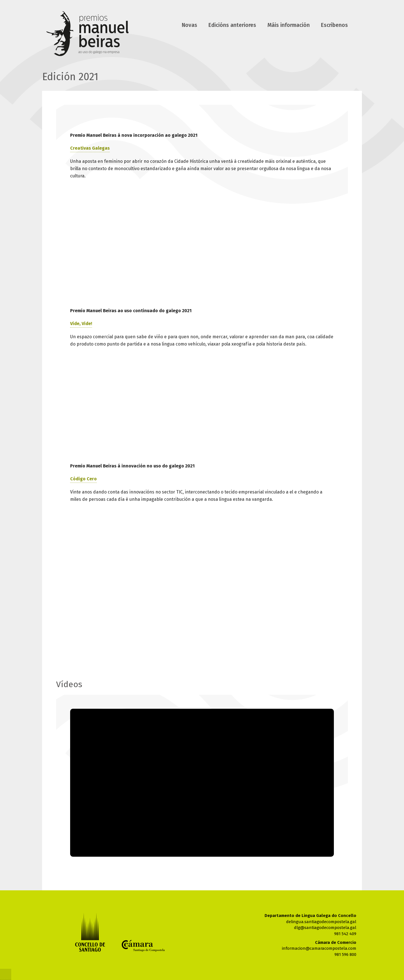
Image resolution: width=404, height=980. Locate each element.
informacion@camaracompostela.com (319, 948)
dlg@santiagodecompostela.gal (325, 928)
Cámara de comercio (143, 946)
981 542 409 (345, 934)
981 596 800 (345, 954)
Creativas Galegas (90, 148)
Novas (190, 25)
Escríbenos (334, 25)
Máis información (289, 25)
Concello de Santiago (90, 932)
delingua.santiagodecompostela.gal (321, 922)
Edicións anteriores (232, 25)
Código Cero (83, 479)
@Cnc (6, 974)
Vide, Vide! (81, 324)
